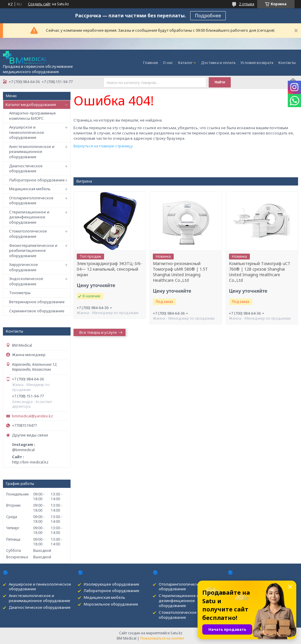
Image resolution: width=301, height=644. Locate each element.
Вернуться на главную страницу (103, 146)
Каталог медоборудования (31, 104)
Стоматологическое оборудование (28, 234)
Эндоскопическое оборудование (26, 281)
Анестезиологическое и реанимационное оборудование (32, 152)
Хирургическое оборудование (24, 267)
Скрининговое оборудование (37, 311)
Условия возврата (257, 63)
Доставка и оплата (218, 63)
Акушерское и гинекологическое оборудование (27, 132)
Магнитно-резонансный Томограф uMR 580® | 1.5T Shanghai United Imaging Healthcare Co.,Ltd (180, 272)
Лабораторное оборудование (37, 180)
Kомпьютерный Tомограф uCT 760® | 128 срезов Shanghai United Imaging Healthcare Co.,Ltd (260, 272)
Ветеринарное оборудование (37, 302)
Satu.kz (176, 633)
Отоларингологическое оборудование (31, 200)
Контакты (287, 63)
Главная (150, 63)
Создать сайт (39, 4)
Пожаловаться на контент (162, 638)
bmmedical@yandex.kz (32, 416)
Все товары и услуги (98, 332)
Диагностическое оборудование (26, 168)
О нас (168, 63)
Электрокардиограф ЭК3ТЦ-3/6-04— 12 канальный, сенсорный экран (109, 269)
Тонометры (20, 293)
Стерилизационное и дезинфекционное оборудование (29, 217)
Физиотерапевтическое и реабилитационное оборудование (33, 251)
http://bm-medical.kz (30, 462)
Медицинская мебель (30, 189)
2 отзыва (247, 4)
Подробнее (208, 16)
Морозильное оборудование (111, 604)
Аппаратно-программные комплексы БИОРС (32, 116)
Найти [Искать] (220, 82)
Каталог (185, 63)
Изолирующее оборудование (112, 584)
